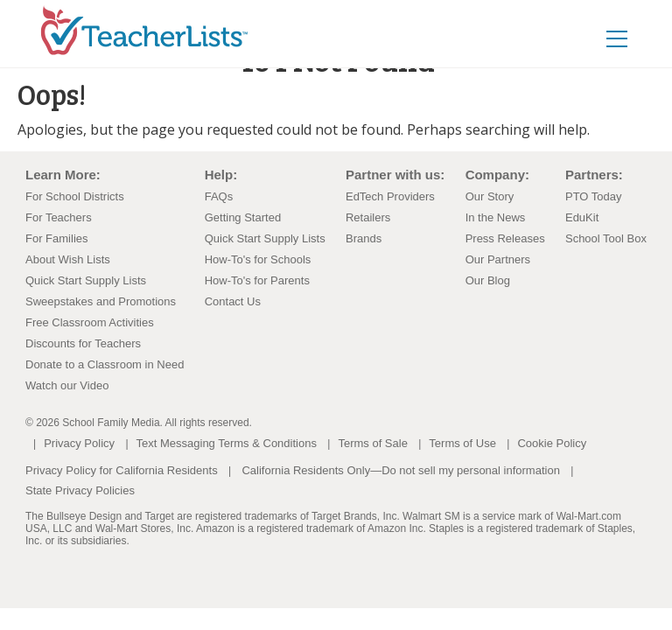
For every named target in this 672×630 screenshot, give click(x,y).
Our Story (490, 196)
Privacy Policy (79, 443)
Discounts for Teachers (83, 343)
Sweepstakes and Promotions (101, 301)
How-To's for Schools (258, 259)
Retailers (368, 217)
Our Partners (498, 259)
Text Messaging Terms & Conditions (227, 443)
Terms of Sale (372, 443)
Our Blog (488, 280)
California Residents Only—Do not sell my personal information (400, 470)
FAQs (219, 196)
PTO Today (594, 196)
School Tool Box (606, 238)
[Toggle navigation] (635, 27)
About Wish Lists (68, 259)
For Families (57, 238)
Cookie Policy (552, 443)
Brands (364, 238)
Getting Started (243, 217)
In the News (496, 217)
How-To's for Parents (257, 280)
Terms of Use (462, 443)
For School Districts (75, 196)
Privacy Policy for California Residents (122, 470)
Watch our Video (67, 385)
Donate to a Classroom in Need (105, 364)
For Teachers (59, 217)
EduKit (582, 217)
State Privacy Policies (80, 490)
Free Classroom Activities (90, 322)
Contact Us (233, 301)
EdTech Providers (390, 196)
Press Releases (505, 238)
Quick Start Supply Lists (86, 280)
